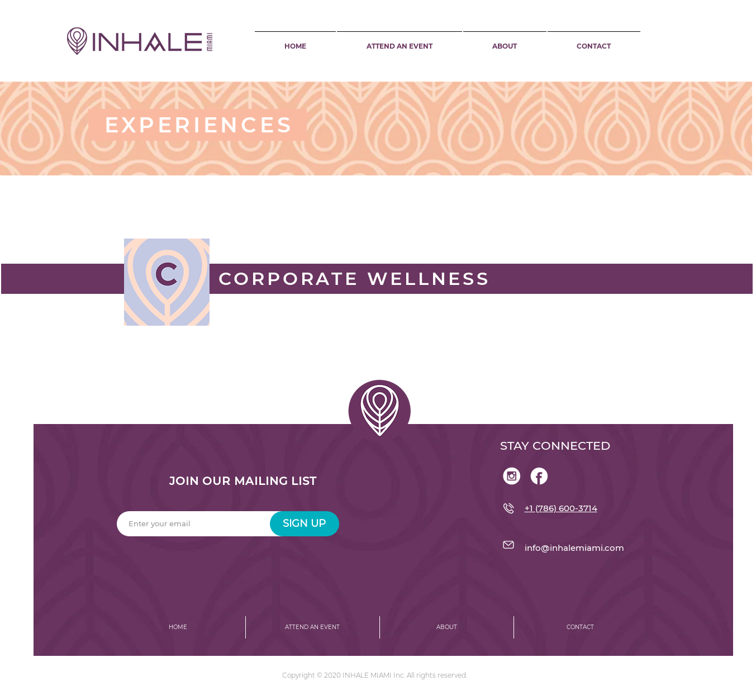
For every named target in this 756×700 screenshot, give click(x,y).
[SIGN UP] (305, 524)
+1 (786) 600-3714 (561, 508)
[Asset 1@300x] (512, 476)
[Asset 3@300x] (539, 476)
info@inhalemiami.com (574, 548)
